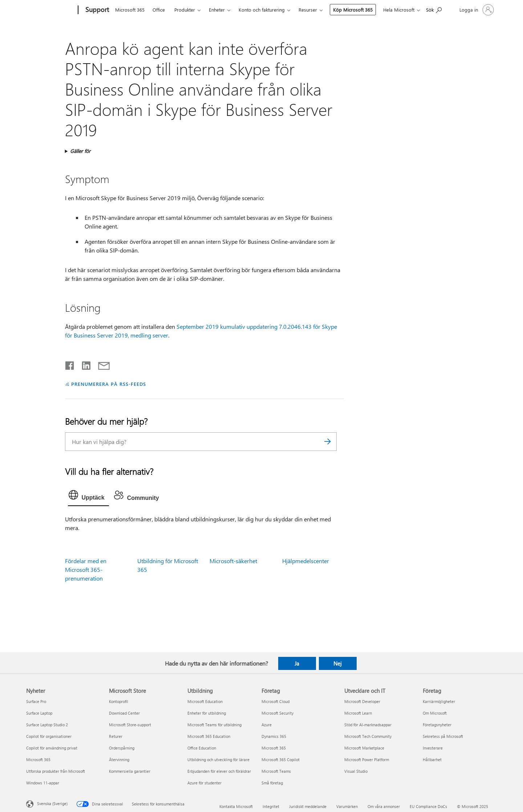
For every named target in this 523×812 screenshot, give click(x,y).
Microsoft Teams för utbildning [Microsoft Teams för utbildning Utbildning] (214, 725)
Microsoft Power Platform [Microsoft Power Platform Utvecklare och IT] (367, 760)
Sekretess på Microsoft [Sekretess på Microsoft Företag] (443, 736)
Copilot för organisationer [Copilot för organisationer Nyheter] (49, 736)
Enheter (218, 10)
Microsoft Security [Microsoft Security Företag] (277, 713)
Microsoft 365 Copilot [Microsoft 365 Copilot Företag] (281, 760)
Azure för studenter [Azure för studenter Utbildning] (204, 783)
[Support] (97, 10)
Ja (297, 663)
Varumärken (347, 806)
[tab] (88, 497)
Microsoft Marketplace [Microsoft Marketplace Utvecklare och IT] (364, 748)
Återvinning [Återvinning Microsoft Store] (119, 760)
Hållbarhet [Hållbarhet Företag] (432, 760)
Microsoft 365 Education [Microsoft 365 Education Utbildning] (209, 736)
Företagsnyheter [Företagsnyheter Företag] (437, 725)
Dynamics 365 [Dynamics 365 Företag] (274, 736)
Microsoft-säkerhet (233, 561)
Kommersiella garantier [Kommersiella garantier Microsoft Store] (130, 771)
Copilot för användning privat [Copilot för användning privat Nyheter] (52, 748)
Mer (304, 10)
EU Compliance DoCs (428, 806)
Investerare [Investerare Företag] (433, 748)
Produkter (185, 10)
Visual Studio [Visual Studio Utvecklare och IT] (356, 771)
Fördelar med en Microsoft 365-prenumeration (86, 569)
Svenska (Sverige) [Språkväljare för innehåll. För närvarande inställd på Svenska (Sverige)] (52, 803)
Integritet (271, 806)
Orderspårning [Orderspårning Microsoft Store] (122, 748)
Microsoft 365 (131, 10)
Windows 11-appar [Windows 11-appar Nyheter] (43, 783)
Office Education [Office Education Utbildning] (202, 748)
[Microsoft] (51, 10)
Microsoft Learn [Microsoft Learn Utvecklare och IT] (358, 713)
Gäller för (80, 151)
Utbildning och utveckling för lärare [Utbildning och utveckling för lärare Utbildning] (218, 760)
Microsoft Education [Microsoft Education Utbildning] (205, 701)
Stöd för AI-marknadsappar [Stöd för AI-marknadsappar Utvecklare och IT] (368, 725)
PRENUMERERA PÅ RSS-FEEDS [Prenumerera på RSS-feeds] (108, 384)
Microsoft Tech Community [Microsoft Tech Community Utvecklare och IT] (368, 736)
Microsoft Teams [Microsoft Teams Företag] (276, 771)
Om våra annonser (384, 806)
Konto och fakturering (262, 10)
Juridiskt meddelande (308, 806)
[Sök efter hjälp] (434, 9)
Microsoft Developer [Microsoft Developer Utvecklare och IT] (362, 701)
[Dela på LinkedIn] (83, 364)
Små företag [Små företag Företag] (272, 783)
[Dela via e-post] (101, 364)
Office (159, 10)
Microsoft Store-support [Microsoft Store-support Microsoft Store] (130, 725)
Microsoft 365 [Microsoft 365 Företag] (274, 748)
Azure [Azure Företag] (267, 725)
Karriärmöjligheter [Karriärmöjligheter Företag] (439, 701)
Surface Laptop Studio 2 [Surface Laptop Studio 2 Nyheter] (47, 725)
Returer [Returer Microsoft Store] (116, 736)
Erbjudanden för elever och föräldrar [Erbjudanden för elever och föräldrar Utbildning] (219, 771)
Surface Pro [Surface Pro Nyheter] (36, 701)
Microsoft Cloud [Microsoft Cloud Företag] (275, 701)
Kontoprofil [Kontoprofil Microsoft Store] (119, 701)
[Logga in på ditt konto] (476, 10)
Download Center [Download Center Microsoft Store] (124, 713)
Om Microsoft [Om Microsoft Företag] (435, 713)
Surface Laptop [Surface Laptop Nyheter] (39, 713)
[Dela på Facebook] (70, 364)
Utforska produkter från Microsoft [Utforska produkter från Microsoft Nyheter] (56, 771)
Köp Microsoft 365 (344, 10)
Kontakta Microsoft (236, 806)
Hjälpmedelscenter (306, 561)
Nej (338, 663)
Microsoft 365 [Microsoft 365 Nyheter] (38, 760)
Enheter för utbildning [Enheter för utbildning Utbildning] (207, 713)
